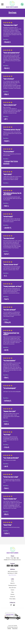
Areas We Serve (12, 588)
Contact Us (12, 597)
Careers (12, 590)
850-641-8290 (12, 566)
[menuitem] (9, 629)
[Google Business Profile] (14, 605)
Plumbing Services (12, 585)
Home (12, 581)
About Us (12, 583)
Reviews (12, 594)
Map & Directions (12, 575)
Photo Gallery (12, 599)
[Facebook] (11, 605)
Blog (12, 592)
